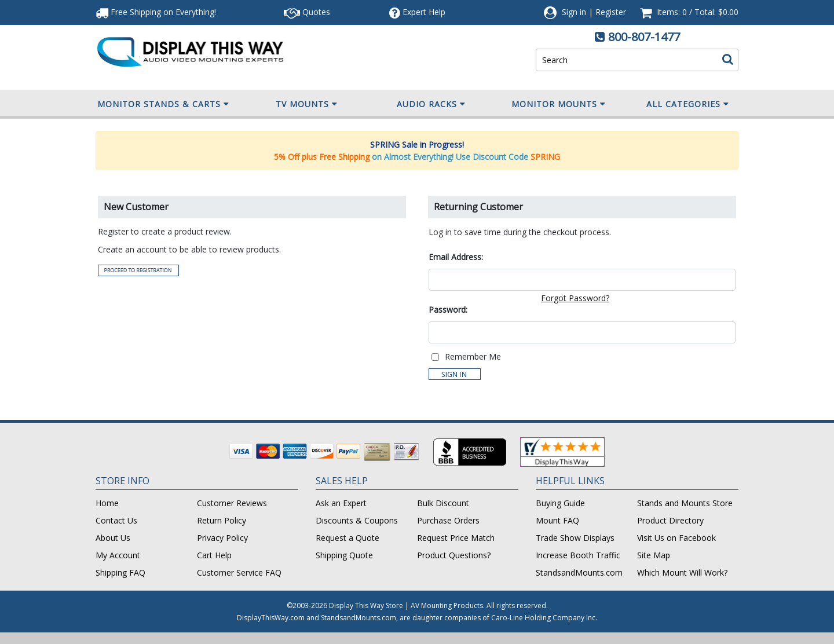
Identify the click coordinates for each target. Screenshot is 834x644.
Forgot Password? (575, 298)
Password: (448, 310)
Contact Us (116, 520)
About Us (113, 538)
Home (107, 503)
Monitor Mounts (559, 104)
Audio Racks (431, 104)
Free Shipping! (156, 12)
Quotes (307, 12)
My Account (118, 555)
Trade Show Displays (575, 538)
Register (611, 12)
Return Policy (222, 520)
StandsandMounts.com (579, 572)
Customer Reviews (232, 503)
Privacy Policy (222, 538)
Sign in (574, 12)
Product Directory (670, 520)
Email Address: (456, 257)
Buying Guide (560, 503)
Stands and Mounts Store (685, 503)
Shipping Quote (344, 555)
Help (417, 12)
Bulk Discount (443, 503)
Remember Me (473, 356)
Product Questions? (454, 555)
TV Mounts (307, 104)
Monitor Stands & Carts (163, 104)
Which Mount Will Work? (682, 572)
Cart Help (214, 555)
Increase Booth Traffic (578, 555)
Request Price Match (456, 538)
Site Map (654, 555)
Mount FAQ (557, 520)
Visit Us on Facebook (676, 538)
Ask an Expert (341, 503)
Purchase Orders (448, 520)
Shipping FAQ (120, 572)
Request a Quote (348, 538)
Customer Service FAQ (239, 572)
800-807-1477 (644, 37)
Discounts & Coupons (357, 520)
